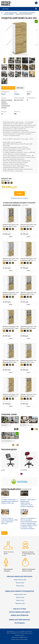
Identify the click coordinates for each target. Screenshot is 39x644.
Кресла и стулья (19, 609)
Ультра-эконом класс (20, 580)
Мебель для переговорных (19, 620)
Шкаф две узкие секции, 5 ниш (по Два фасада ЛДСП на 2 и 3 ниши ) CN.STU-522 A (28, 260)
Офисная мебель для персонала (19, 576)
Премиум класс (20, 603)
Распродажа (20, 623)
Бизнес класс (20, 586)
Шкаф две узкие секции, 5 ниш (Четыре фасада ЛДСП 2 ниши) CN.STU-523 (11, 328)
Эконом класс (20, 583)
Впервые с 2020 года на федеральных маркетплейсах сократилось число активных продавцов (28, 503)
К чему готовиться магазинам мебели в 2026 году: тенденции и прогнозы (9, 521)
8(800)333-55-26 (24, 637)
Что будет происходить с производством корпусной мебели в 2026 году (10, 501)
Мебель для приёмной (20, 615)
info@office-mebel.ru (19, 635)
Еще (4, 533)
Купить (19, 193)
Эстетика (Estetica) (6, 441)
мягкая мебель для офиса (19, 612)
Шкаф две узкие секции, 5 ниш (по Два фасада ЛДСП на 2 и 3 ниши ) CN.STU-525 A (11, 396)
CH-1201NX (24, 470)
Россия (3, 94)
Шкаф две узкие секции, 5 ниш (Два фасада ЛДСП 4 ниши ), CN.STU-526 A (28, 396)
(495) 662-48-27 (15, 637)
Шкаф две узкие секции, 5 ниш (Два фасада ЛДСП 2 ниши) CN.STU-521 (11, 226)
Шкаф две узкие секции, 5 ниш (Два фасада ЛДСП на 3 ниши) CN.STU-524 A (28, 328)
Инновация (4, 425)
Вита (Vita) (23, 425)
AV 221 (3, 470)
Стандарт (17, 94)
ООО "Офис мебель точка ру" (25, 633)
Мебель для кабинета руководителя (19, 591)
